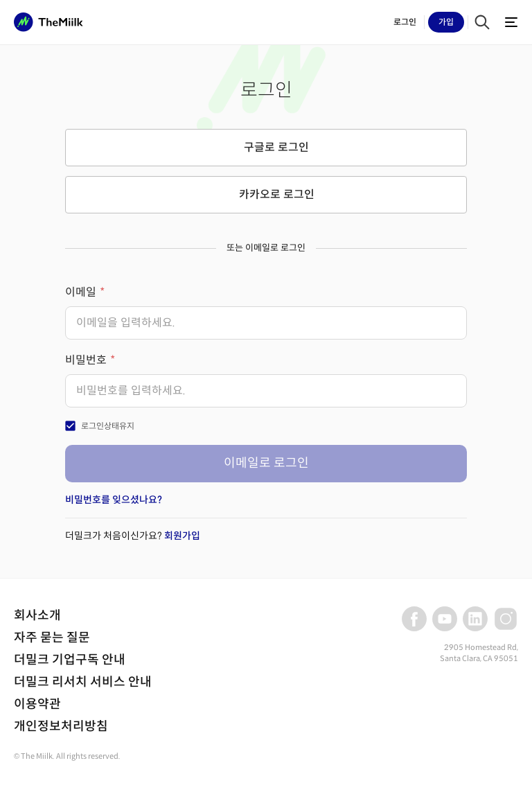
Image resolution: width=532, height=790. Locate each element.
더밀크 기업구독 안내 (70, 660)
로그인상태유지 (108, 426)
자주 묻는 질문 (52, 638)
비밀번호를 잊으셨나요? (114, 500)
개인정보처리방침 (61, 726)
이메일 (81, 292)
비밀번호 (86, 360)
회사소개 (37, 615)
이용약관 (37, 704)
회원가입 (182, 536)
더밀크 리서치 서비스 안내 (83, 682)
